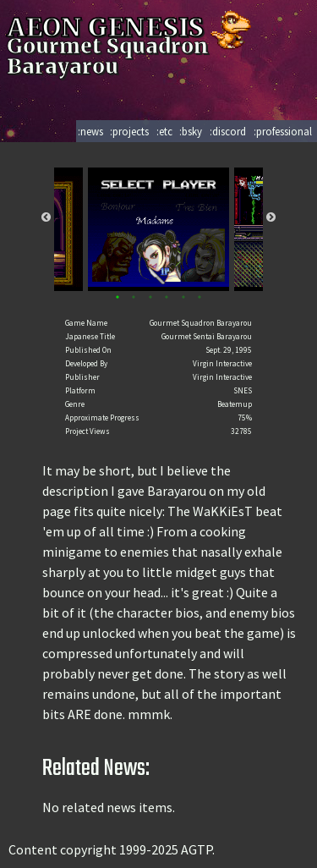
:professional (283, 131)
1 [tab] (117, 297)
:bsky (191, 131)
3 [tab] (150, 297)
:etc (164, 131)
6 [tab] (200, 297)
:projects (129, 131)
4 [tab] (167, 297)
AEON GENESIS (131, 27)
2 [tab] (134, 297)
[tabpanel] (158, 229)
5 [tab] (183, 297)
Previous (46, 218)
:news (90, 131)
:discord (228, 131)
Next (271, 218)
